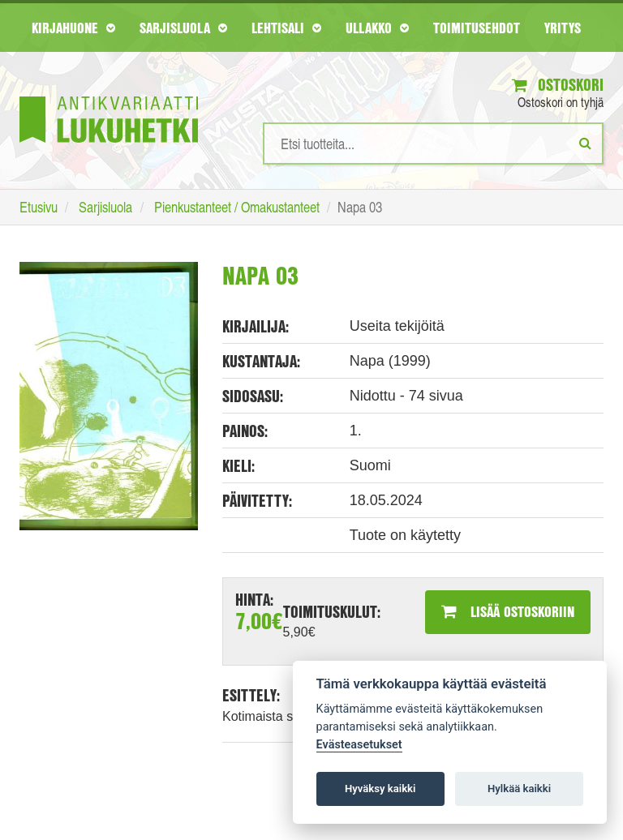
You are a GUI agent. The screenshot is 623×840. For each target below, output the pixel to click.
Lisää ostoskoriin (508, 611)
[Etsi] (585, 143)
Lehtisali (286, 28)
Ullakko (377, 28)
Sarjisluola (183, 28)
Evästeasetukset (359, 745)
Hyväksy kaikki (380, 789)
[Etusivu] (109, 95)
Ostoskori (558, 85)
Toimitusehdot (477, 28)
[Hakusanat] (433, 144)
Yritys (563, 28)
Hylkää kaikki (519, 789)
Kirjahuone (73, 28)
